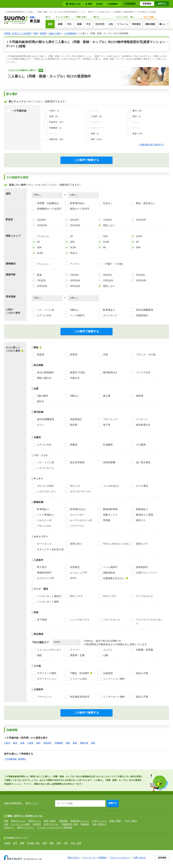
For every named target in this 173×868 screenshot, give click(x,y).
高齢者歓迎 (109, 573)
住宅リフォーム (51, 824)
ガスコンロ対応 (46, 486)
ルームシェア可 (79, 573)
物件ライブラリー (26, 827)
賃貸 (50, 24)
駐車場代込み (77, 203)
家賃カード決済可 (80, 209)
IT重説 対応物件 (80, 673)
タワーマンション (47, 679)
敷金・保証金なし (146, 203)
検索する (113, 803)
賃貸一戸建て (50, 821)
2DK (72, 242)
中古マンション (99, 821)
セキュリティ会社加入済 (50, 549)
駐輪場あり (142, 509)
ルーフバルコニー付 (81, 520)
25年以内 (42, 286)
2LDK (106, 242)
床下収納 (42, 620)
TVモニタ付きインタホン (117, 544)
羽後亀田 (59, 743)
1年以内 (74, 275)
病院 (39, 655)
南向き (41, 401)
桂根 (68, 743)
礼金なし (108, 203)
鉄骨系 (74, 355)
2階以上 (74, 310)
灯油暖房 (108, 445)
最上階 (107, 396)
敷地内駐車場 (110, 509)
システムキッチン (47, 491)
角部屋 (140, 396)
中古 (69, 24)
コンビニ (108, 650)
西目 (38, 743)
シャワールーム (46, 468)
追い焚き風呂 (143, 462)
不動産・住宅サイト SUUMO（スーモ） (24, 816)
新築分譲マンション (80, 821)
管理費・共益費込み (48, 203)
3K (137, 242)
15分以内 (42, 225)
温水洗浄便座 (77, 462)
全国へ (33, 17)
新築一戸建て (116, 821)
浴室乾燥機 (109, 462)
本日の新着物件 (46, 372)
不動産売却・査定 (70, 824)
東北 (15, 843)
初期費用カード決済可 (49, 209)
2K (38, 242)
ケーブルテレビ (145, 596)
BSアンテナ (77, 596)
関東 (22, 843)
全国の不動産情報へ (13, 803)
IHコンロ (75, 486)
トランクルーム (112, 620)
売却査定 (136, 24)
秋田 (93, 743)
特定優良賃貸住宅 (80, 697)
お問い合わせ (139, 858)
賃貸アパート (35, 821)
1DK (105, 236)
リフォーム (123, 24)
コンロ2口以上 (111, 486)
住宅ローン (9, 827)
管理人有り (76, 544)
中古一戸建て (131, 821)
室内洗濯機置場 (145, 310)
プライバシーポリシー (120, 858)
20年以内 (141, 280)
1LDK (139, 236)
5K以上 (74, 253)
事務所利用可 (44, 573)
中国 (66, 843)
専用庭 (107, 520)
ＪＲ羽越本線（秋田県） (15, 759)
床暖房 (74, 445)
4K (104, 247)
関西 (52, 843)
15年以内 (108, 280)
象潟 (15, 743)
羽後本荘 (47, 743)
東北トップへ (32, 803)
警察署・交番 (77, 655)
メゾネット (142, 419)
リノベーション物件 (114, 679)
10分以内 (141, 220)
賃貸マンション (18, 821)
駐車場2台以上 (78, 509)
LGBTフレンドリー (147, 573)
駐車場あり (109, 310)
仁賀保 (30, 743)
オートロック (110, 315)
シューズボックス (80, 620)
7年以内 (41, 280)
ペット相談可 (77, 315)
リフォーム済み (79, 679)
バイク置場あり (46, 515)
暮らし (163, 24)
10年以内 (75, 280)
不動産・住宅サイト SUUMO (18, 33)
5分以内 (74, 220)
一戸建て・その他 (113, 264)
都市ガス (141, 520)
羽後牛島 (84, 743)
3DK (39, 247)
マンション (43, 264)
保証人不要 (142, 673)
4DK (138, 247)
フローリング (110, 419)
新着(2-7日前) (77, 372)
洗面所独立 (142, 315)
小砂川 (7, 743)
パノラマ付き (143, 372)
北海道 (7, 843)
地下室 (107, 425)
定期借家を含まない (114, 578)
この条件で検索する (86, 160)
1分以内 (41, 220)
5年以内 (140, 275)
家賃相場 (63, 821)
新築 (60, 24)
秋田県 (43, 33)
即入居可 (42, 567)
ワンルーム (43, 236)
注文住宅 (100, 24)
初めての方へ (74, 858)
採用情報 (162, 858)
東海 (45, 843)
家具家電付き (143, 425)
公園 (105, 655)
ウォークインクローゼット (149, 622)
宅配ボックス (110, 515)
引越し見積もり (99, 824)
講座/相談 (150, 24)
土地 (110, 24)
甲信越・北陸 (33, 843)
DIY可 (73, 578)
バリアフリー (77, 526)
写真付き (75, 378)
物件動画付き (110, 372)
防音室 (74, 425)
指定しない (109, 225)
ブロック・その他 (146, 355)
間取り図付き (44, 378)
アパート (75, 264)
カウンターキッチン (81, 491)
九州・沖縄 (76, 843)
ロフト (41, 425)
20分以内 (75, 225)
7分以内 (107, 220)
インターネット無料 (48, 602)
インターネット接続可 (49, 596)
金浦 (22, 743)
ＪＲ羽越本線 (70, 33)
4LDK (40, 253)
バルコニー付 (44, 520)
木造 (105, 355)
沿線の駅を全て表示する (151, 145)
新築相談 (85, 824)
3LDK (73, 247)
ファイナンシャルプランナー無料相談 (55, 827)
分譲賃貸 (108, 673)
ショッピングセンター (49, 650)
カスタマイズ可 (46, 578)
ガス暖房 (141, 445)
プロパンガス (44, 526)
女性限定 (75, 567)
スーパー (75, 650)
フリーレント (44, 697)
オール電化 (142, 486)
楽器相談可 (142, 567)
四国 (59, 843)
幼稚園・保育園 (145, 650)
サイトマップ (89, 858)
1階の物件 (43, 396)
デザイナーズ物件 (47, 673)
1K (71, 236)
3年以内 (107, 275)
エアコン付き (44, 315)
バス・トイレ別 (46, 310)
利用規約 (102, 858)
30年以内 (75, 286)
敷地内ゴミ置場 (145, 515)
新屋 (75, 743)
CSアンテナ (110, 596)
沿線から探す (55, 33)
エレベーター (77, 515)
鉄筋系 (41, 355)
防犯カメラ (142, 544)
